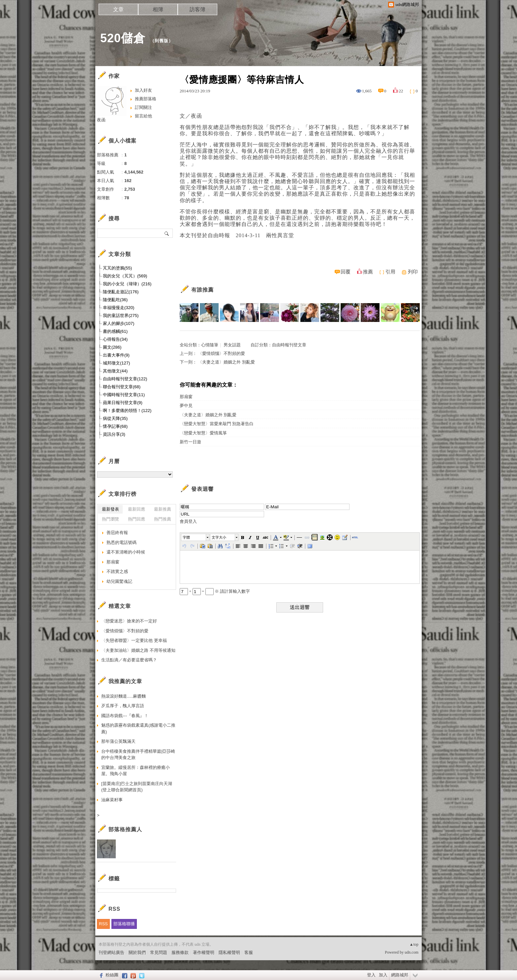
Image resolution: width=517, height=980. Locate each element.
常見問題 (159, 952)
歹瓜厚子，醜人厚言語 (123, 706)
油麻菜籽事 (112, 800)
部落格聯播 (124, 924)
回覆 (346, 272)
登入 (371, 975)
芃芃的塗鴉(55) (117, 268)
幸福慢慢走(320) (119, 308)
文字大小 (219, 537)
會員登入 (188, 521)
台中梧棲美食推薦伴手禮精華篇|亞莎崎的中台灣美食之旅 (138, 755)
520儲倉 (123, 38)
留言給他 (143, 116)
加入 (383, 975)
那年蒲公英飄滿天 (118, 741)
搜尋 (167, 233)
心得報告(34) (115, 339)
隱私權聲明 (229, 952)
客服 (249, 952)
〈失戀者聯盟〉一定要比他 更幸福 (134, 640)
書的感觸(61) (115, 331)
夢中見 (186, 406)
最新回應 (137, 509)
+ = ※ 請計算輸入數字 (215, 591)
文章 (118, 9)
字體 (186, 537)
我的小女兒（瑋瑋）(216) (127, 284)
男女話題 (232, 345)
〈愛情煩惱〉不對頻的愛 (221, 353)
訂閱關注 (143, 107)
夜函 (101, 120)
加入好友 (143, 90)
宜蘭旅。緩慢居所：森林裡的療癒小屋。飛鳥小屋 (136, 771)
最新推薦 (163, 509)
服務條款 (180, 952)
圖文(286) (112, 347)
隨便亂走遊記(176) (121, 292)
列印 (413, 272)
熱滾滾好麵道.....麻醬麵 (123, 696)
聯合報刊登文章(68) (122, 387)
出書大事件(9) (116, 355)
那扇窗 (186, 397)
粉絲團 (112, 975)
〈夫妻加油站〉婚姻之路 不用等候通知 (138, 650)
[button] (196, 537)
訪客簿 (198, 9)
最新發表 (110, 509)
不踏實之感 (117, 571)
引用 (390, 272)
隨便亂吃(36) (115, 300)
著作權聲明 (204, 952)
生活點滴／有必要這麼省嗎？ (129, 660)
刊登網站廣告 (111, 952)
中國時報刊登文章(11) (124, 395)
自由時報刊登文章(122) (125, 379)
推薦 (368, 272)
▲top (414, 944)
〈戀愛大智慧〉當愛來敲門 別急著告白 (217, 424)
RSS (103, 924)
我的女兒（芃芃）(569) (125, 276)
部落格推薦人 (125, 829)
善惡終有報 (117, 533)
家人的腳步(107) (119, 323)
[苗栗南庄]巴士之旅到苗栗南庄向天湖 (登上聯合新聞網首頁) (137, 787)
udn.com (411, 952)
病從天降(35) (115, 418)
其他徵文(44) (115, 371)
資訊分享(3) (114, 434)
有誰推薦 (202, 290)
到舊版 (162, 41)
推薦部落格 (146, 99)
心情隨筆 (210, 345)
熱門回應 (137, 519)
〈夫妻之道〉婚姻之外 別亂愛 (226, 362)
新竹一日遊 (190, 442)
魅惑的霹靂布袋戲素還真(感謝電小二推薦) (138, 728)
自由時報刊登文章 (289, 345)
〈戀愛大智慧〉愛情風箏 (203, 433)
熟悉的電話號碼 (122, 542)
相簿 (158, 9)
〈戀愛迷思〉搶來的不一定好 (129, 621)
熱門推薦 (163, 519)
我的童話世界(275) (121, 316)
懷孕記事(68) (115, 426)
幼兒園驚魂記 (119, 581)
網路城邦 (400, 975)
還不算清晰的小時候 (126, 552)
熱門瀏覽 (110, 519)
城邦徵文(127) (116, 363)
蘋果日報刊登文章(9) (123, 403)
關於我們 (137, 952)
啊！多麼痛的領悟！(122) (127, 411)
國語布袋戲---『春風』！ (125, 716)
